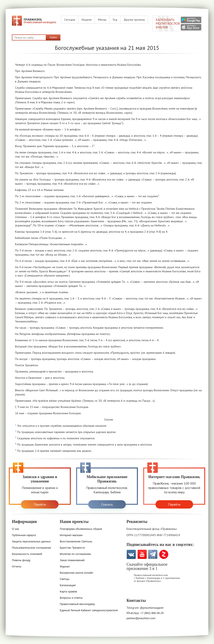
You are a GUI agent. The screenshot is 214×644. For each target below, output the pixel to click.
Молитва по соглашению (75, 554)
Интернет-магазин (71, 535)
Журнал (65, 566)
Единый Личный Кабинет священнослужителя (89, 610)
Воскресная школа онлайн (76, 573)
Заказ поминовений (72, 560)
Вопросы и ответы (71, 598)
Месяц (102, 20)
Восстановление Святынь (76, 541)
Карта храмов (68, 592)
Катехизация (68, 585)
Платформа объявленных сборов (81, 529)
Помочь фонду (21, 560)
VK (131, 554)
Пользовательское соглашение (31, 548)
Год (115, 20)
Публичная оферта (24, 535)
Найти (53, 37)
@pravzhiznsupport (152, 608)
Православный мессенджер (77, 604)
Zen (164, 554)
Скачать (107, 504)
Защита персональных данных (31, 541)
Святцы (65, 579)
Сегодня (70, 20)
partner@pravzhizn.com (141, 618)
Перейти (40, 504)
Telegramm (153, 554)
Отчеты (17, 566)
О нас (16, 529)
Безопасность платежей (27, 554)
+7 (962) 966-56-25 (152, 613)
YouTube (142, 554)
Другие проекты (134, 20)
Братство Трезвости (72, 548)
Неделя (87, 20)
